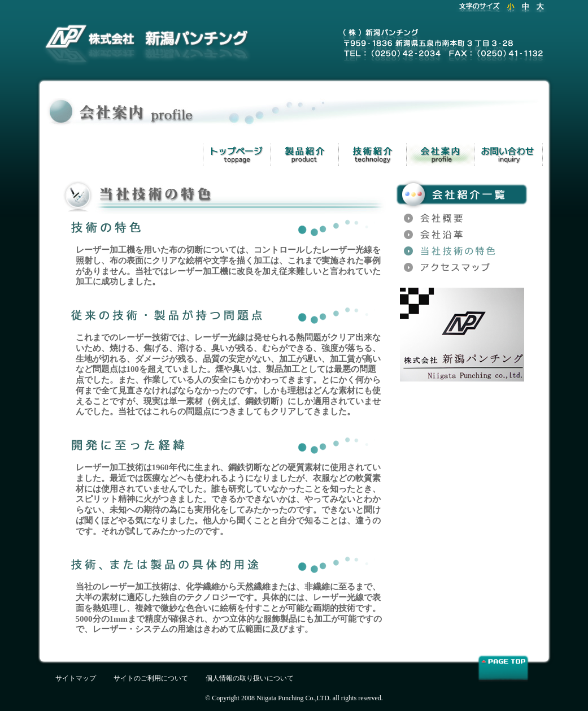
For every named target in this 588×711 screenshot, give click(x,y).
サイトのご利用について (151, 678)
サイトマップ (76, 678)
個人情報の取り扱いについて (250, 678)
